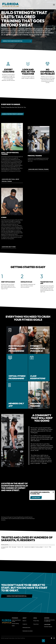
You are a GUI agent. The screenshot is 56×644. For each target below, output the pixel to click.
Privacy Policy (36, 621)
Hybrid (13, 626)
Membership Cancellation (28, 631)
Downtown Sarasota (48, 627)
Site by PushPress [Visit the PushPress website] (21, 638)
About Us (24, 621)
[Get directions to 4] (36, 498)
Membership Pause (26, 628)
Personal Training (15, 624)
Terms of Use (36, 624)
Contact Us (25, 624)
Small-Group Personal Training (16, 621)
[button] (43, 641)
